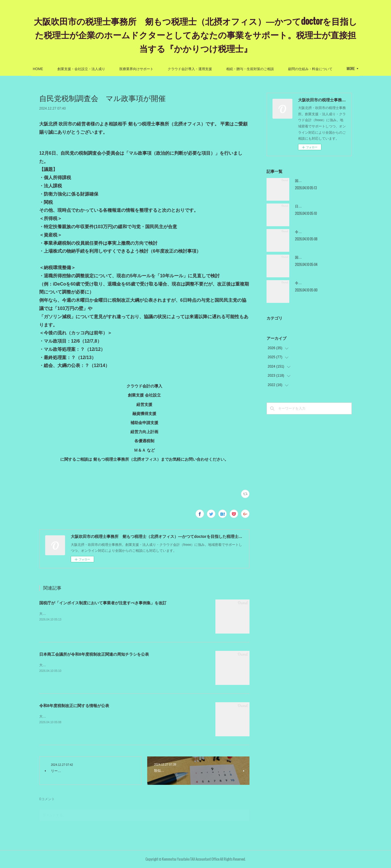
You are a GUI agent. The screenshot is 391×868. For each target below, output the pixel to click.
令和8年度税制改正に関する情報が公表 (74, 706)
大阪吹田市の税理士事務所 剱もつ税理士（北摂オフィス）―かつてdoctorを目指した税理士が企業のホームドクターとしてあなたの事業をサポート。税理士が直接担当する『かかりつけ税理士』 (195, 34)
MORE (321, 69)
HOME (67, 69)
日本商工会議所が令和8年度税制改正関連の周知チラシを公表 (94, 654)
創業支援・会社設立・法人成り (111, 69)
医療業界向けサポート (166, 69)
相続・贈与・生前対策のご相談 (279, 69)
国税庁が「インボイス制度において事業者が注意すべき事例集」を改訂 (103, 603)
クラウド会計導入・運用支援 (219, 69)
